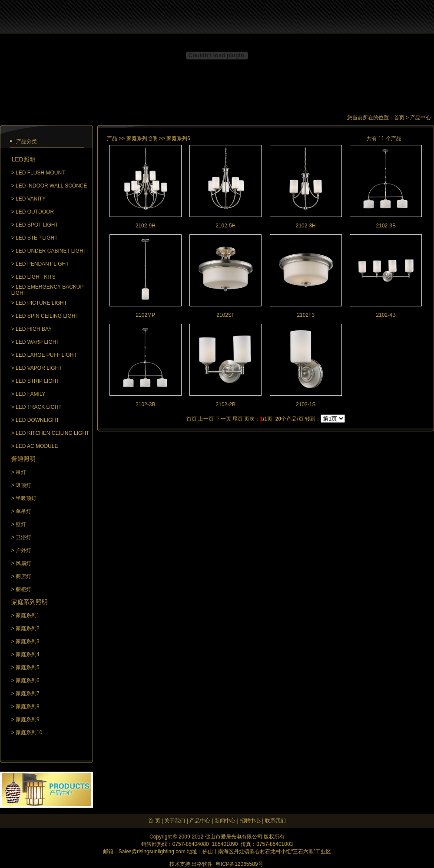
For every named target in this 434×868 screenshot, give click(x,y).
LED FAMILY (30, 394)
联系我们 (275, 821)
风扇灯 (23, 563)
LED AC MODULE (37, 446)
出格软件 (202, 864)
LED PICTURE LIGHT (41, 303)
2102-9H (146, 226)
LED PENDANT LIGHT (42, 264)
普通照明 (23, 459)
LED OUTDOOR (35, 212)
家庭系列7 (28, 694)
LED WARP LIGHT (38, 342)
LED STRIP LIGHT (37, 381)
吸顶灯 (23, 485)
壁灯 (21, 524)
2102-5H (225, 226)
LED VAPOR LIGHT (39, 368)
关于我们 (175, 821)
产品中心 (200, 821)
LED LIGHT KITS (36, 277)
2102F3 (306, 315)
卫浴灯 (23, 537)
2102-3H (306, 226)
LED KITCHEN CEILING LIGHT (52, 433)
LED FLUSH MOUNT (40, 173)
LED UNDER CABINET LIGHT (51, 251)
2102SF (225, 315)
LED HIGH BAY (34, 329)
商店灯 (23, 576)
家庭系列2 (28, 628)
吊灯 (21, 472)
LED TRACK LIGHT (39, 407)
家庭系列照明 (30, 602)
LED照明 (23, 159)
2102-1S (306, 404)
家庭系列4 (28, 654)
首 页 (154, 821)
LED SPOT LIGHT (37, 225)
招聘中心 (250, 821)
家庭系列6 (28, 681)
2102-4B (386, 315)
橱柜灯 (23, 589)
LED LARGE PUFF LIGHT (46, 355)
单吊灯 (23, 511)
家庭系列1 (28, 615)
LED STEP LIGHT (36, 238)
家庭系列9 (28, 720)
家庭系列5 (28, 667)
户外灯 (23, 550)
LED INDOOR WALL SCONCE (51, 186)
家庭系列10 (29, 733)
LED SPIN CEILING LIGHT (47, 316)
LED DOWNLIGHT (37, 420)
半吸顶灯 (26, 498)
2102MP (145, 315)
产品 (112, 138)
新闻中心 (225, 821)
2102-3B (386, 226)
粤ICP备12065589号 (239, 864)
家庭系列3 (28, 641)
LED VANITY (31, 199)
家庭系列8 (28, 707)
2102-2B (226, 404)
